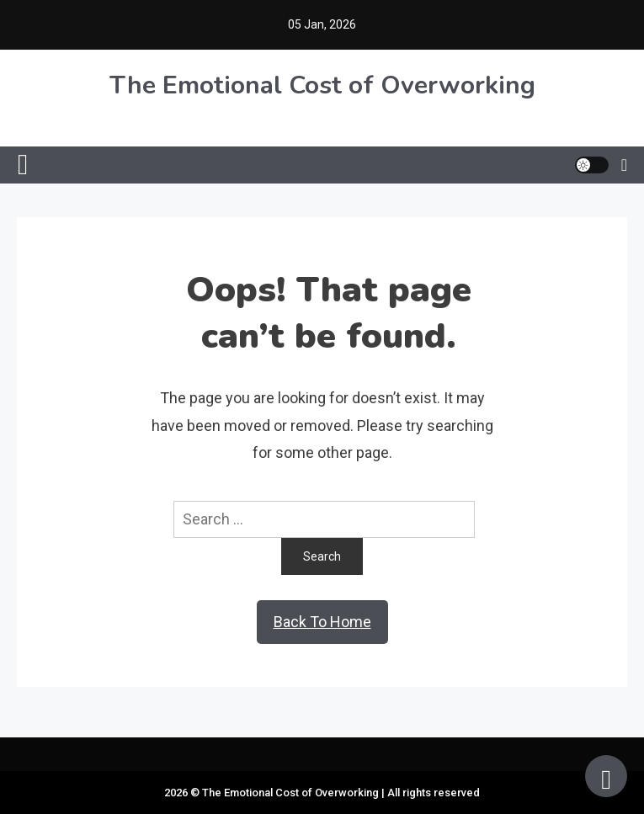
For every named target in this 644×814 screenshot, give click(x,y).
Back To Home (322, 622)
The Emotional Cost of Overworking (322, 85)
